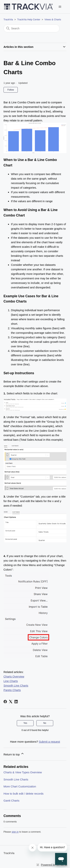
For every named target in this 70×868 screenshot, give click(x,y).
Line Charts (11, 681)
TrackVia (8, 19)
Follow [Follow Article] (11, 90)
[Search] (32, 28)
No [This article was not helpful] (45, 723)
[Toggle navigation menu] (60, 7)
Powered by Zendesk (54, 865)
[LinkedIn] (16, 702)
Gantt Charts (11, 801)
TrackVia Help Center (29, 19)
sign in (15, 832)
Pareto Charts (12, 690)
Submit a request (49, 742)
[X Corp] (11, 702)
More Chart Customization (20, 786)
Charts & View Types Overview (23, 772)
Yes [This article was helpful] (25, 723)
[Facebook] (5, 702)
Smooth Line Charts (16, 685)
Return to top (14, 754)
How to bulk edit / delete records (24, 794)
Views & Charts (53, 19)
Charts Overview (14, 676)
